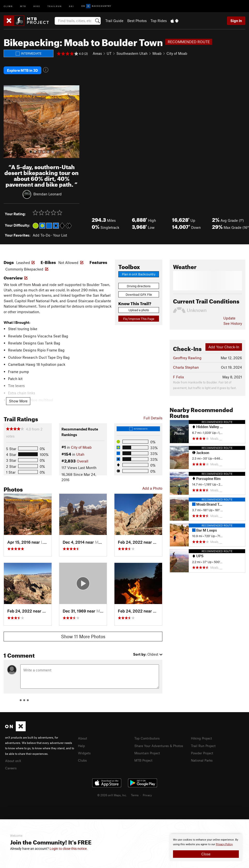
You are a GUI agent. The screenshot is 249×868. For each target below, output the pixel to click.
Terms (135, 792)
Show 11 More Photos (83, 634)
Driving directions (139, 283)
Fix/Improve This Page (139, 316)
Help (82, 743)
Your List (60, 232)
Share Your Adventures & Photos (161, 743)
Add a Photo (152, 486)
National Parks (203, 757)
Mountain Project (148, 750)
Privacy (147, 792)
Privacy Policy (224, 844)
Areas (97, 53)
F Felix (178, 374)
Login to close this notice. (69, 849)
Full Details (153, 415)
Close (206, 854)
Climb (8, 6)
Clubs (83, 757)
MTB (23, 6)
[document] (206, 848)
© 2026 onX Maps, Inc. (112, 792)
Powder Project (203, 750)
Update (229, 315)
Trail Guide (114, 21)
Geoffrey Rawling (187, 355)
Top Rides (159, 21)
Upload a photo (139, 307)
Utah (80, 451)
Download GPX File (139, 292)
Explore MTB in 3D (23, 69)
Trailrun (55, 6)
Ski (72, 6)
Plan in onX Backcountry (139, 271)
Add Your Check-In (224, 344)
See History (233, 321)
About (83, 735)
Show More (18, 398)
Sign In (236, 21)
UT (109, 53)
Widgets (85, 750)
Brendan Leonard (48, 191)
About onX (14, 758)
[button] (8, 119)
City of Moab (177, 53)
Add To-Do (41, 232)
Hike (37, 6)
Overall (83, 458)
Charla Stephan (186, 365)
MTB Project (144, 757)
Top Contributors (148, 735)
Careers (11, 765)
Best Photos (137, 21)
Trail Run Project (204, 743)
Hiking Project (202, 735)
